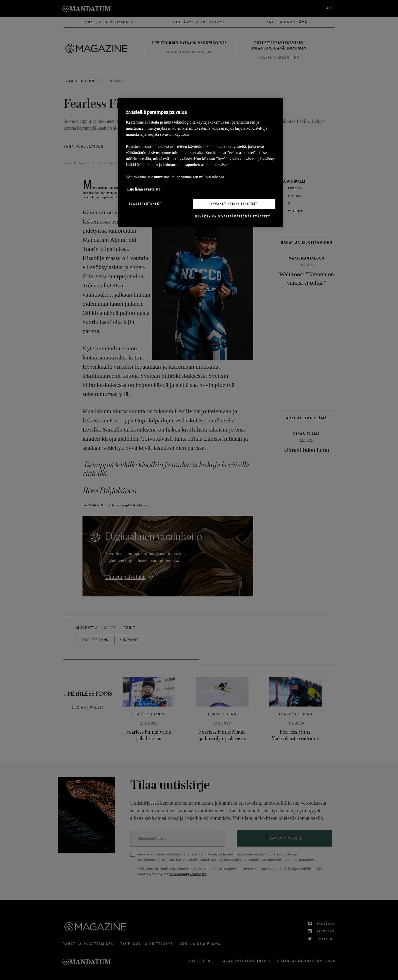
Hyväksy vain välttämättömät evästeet (233, 216)
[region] (201, 162)
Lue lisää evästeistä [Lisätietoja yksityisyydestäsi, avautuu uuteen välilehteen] (144, 189)
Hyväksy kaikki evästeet (234, 204)
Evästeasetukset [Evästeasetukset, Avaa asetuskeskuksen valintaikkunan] (145, 204)
